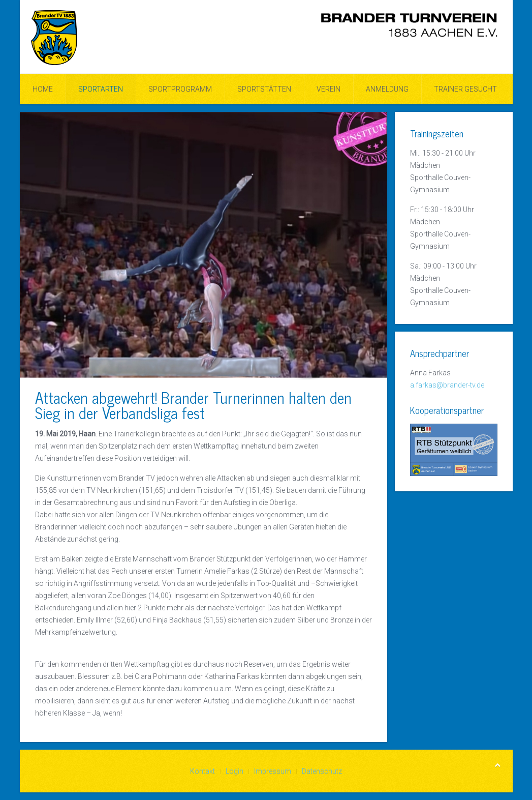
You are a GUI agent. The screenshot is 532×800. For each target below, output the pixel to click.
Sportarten (101, 89)
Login (234, 771)
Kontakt (202, 771)
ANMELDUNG (387, 89)
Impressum (273, 771)
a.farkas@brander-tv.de (447, 385)
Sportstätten (264, 89)
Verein (328, 89)
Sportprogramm (180, 89)
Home (43, 89)
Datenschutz (322, 771)
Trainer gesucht (465, 89)
